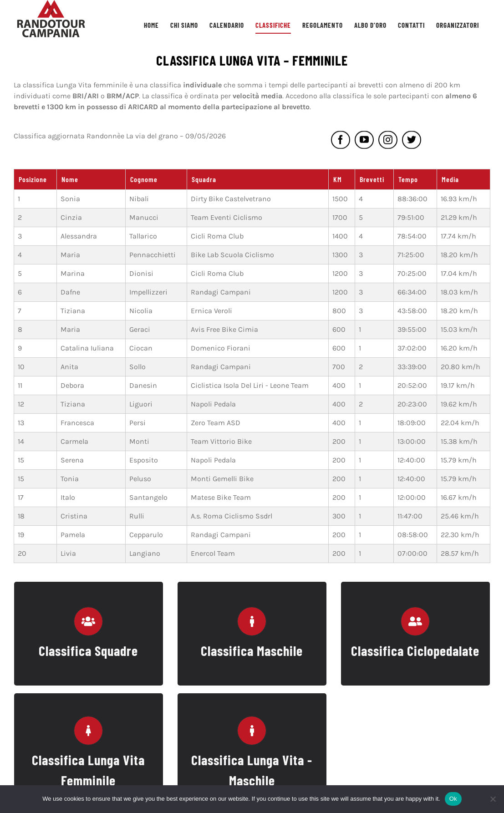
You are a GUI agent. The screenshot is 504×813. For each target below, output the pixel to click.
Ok (453, 799)
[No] (493, 799)
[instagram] (388, 142)
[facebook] (341, 142)
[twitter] (412, 142)
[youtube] (364, 142)
